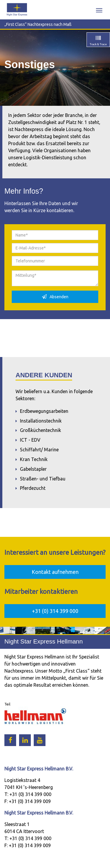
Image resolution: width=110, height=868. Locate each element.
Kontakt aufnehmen (55, 572)
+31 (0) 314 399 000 (55, 611)
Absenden (55, 297)
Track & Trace (98, 41)
